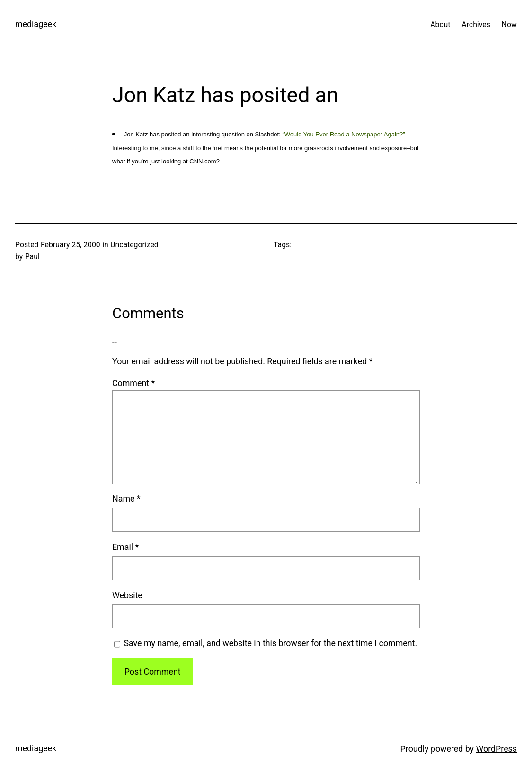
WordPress (496, 749)
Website (127, 595)
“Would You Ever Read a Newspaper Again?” (343, 134)
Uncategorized (134, 245)
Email (125, 547)
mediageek (36, 24)
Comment (133, 383)
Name (126, 499)
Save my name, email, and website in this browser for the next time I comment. (270, 643)
